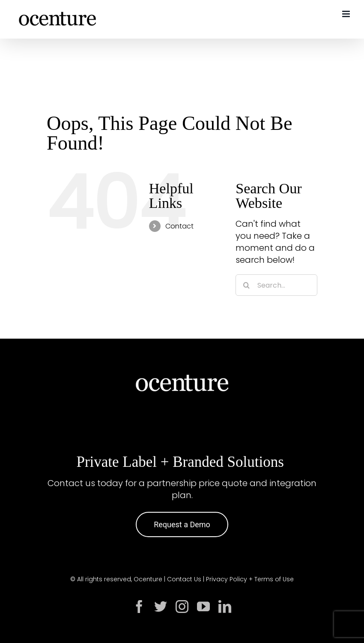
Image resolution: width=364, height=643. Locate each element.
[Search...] (276, 285)
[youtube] (203, 607)
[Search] (246, 285)
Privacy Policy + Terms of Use (250, 579)
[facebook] (139, 607)
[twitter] (161, 607)
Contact (179, 226)
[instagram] (182, 607)
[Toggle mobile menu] (347, 14)
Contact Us (184, 579)
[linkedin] (225, 607)
